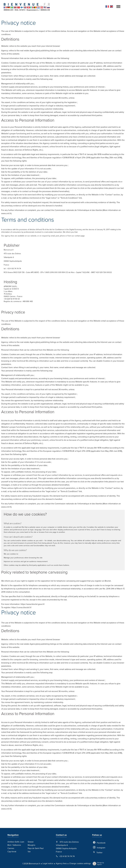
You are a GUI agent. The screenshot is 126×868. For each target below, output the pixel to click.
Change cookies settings (80, 863)
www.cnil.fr (6, 213)
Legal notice (48, 863)
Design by (98, 864)
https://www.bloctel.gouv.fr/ (33, 604)
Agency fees (61, 863)
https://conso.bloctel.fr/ (21, 607)
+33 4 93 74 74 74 (67, 856)
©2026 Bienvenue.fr (31, 864)
